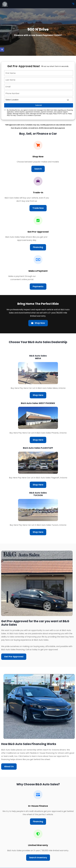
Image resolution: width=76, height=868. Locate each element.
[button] (2, 50)
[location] (39, 100)
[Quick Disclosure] (5, 110)
